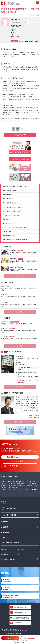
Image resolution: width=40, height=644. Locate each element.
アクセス (4, 537)
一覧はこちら (19, 276)
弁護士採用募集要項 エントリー (9, 588)
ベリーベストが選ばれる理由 (10, 543)
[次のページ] (26, 129)
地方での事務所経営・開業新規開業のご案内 (11, 596)
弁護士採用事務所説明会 (7, 580)
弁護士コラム (24, 550)
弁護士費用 (5, 527)
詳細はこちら (19, 387)
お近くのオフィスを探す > (20, 643)
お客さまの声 (5, 554)
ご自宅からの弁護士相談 (8, 559)
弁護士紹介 (5, 522)
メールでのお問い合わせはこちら (20, 159)
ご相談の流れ (5, 532)
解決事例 (4, 550)
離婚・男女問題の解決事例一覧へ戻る (20, 135)
